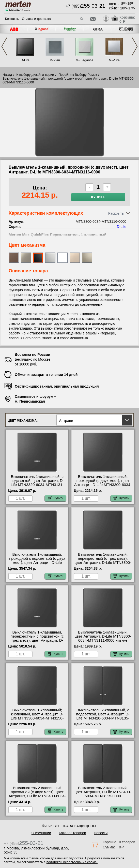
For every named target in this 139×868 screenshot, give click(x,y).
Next (135, 46)
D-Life (25, 60)
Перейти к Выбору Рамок (78, 75)
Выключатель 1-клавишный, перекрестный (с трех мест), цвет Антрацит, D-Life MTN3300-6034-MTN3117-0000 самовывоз (103, 561)
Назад (7, 75)
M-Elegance (84, 60)
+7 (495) (85, 6)
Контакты (12, 19)
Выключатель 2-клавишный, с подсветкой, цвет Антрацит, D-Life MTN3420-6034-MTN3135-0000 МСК (103, 716)
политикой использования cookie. (72, 862)
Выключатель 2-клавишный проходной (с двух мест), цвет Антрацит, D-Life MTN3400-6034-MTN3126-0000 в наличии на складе (37, 796)
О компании (41, 833)
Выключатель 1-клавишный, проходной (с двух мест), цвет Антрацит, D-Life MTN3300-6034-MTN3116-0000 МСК (103, 483)
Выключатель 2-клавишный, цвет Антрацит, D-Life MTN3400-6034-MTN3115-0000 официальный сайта (103, 794)
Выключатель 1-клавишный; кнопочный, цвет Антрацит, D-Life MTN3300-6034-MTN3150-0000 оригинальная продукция (37, 716)
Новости (101, 833)
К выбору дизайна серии (35, 75)
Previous (4, 46)
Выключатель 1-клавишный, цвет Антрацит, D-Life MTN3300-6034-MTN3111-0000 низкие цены (103, 638)
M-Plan (55, 60)
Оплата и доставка (36, 19)
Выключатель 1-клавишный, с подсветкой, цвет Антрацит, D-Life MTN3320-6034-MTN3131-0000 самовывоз (37, 483)
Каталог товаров (73, 833)
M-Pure (114, 60)
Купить (98, 197)
